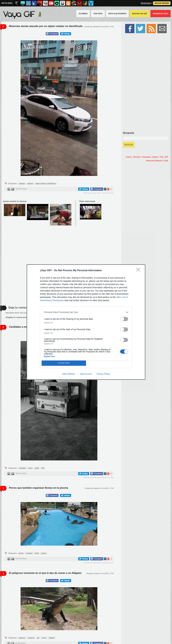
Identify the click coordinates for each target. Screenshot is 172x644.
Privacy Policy (103, 374)
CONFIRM (64, 363)
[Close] (139, 271)
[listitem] (86, 312)
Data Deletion (69, 374)
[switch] (124, 319)
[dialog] (86, 322)
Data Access (86, 374)
